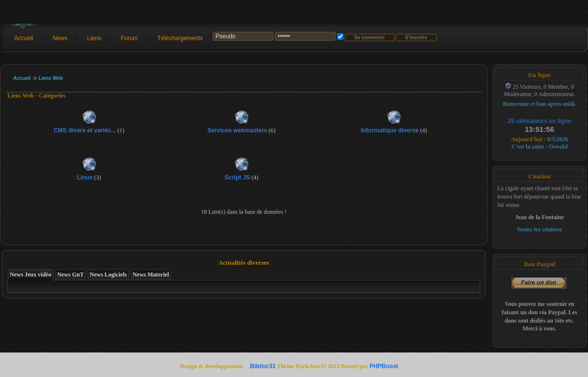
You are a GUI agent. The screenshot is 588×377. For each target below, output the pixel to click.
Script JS (237, 177)
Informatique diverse (390, 130)
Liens (94, 38)
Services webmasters (237, 130)
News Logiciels (108, 275)
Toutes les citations (540, 230)
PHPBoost (384, 366)
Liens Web (51, 78)
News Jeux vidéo (31, 275)
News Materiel (151, 275)
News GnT (71, 275)
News (60, 38)
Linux (85, 177)
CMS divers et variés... (85, 130)
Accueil (24, 38)
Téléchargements (180, 38)
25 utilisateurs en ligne (539, 121)
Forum (129, 38)
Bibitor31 (263, 366)
